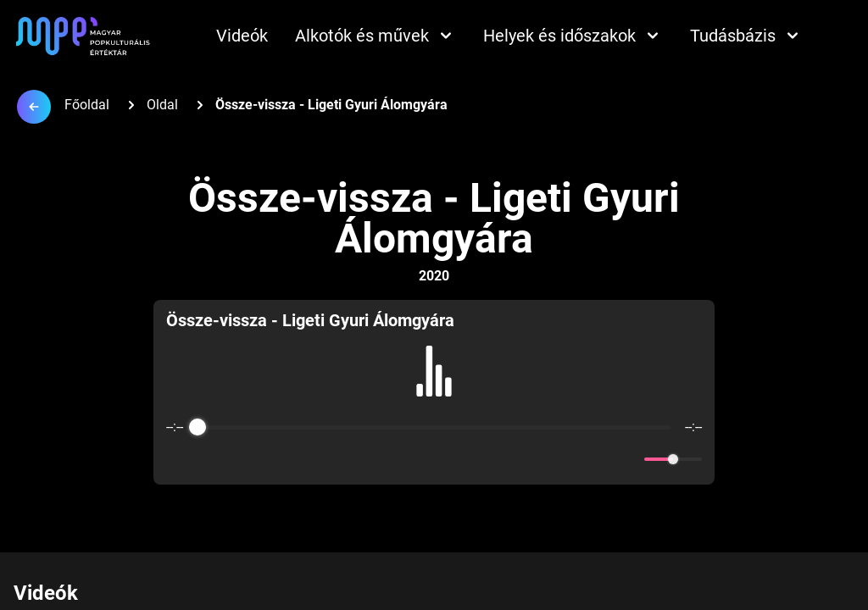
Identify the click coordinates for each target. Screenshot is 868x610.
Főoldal (87, 105)
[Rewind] (397, 460)
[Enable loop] (177, 459)
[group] (434, 392)
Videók (242, 36)
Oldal (162, 105)
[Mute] (628, 459)
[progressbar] (434, 427)
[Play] (434, 459)
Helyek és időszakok (573, 36)
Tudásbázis (746, 36)
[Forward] (471, 460)
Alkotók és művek (376, 36)
